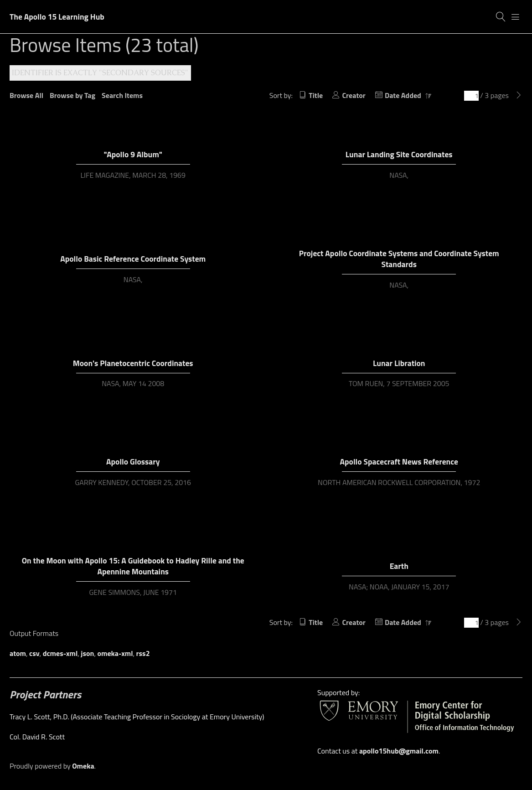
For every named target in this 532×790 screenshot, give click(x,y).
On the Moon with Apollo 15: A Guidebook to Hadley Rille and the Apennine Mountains (133, 566)
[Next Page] (519, 95)
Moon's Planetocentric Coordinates (133, 363)
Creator (354, 95)
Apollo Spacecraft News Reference (399, 462)
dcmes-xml (60, 653)
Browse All (26, 95)
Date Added (404, 95)
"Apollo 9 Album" (133, 154)
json (87, 653)
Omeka (83, 766)
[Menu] (516, 17)
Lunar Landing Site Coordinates (399, 154)
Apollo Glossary (133, 462)
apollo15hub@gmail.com (399, 751)
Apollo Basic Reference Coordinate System (133, 259)
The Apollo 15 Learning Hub (57, 17)
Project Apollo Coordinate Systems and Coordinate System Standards (399, 259)
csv (34, 653)
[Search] (501, 17)
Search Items (122, 95)
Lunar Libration (399, 363)
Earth (399, 566)
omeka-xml (115, 653)
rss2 (143, 653)
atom (18, 653)
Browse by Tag (72, 95)
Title (316, 95)
